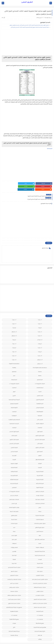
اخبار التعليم (40, 374)
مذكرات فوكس (40, 585)
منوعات (14, 617)
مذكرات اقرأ (40, 565)
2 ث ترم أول (14, 330)
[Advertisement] (27, 42)
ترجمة (40, 505)
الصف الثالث (14, 430)
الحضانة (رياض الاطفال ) (14, 414)
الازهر (14, 386)
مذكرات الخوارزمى (40, 569)
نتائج (14, 621)
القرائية (40, 458)
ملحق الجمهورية (14, 605)
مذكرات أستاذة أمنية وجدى (14, 561)
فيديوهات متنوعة (40, 541)
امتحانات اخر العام (40, 486)
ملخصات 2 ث (14, 609)
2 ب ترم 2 (40, 326)
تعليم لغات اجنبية (14, 505)
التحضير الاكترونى (40, 394)
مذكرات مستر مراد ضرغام (40, 601)
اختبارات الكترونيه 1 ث (14, 378)
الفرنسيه (14, 450)
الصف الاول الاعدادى (14, 426)
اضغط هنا (50, 149)
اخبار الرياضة (14, 374)
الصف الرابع (40, 446)
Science (40, 366)
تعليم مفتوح (14, 509)
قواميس (14, 545)
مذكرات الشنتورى (14, 569)
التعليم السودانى (40, 402)
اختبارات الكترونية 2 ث (40, 378)
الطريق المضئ (27, 2)
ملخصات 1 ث (40, 609)
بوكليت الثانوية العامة (14, 501)
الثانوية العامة (14, 402)
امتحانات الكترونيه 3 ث (14, 486)
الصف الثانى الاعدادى (14, 438)
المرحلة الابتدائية (40, 478)
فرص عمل (14, 533)
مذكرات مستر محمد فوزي (14, 597)
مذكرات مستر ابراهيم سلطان (14, 589)
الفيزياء (14, 454)
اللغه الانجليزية (40, 474)
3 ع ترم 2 (14, 342)
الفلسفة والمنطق (40, 454)
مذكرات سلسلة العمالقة (40, 581)
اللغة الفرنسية (14, 470)
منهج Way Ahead (40, 617)
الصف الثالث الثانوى (14, 434)
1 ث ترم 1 (40, 318)
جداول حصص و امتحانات (40, 517)
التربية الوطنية (40, 398)
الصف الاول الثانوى (40, 430)
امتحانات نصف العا (40, 494)
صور (40, 529)
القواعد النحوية (14, 458)
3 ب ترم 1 (14, 338)
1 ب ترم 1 (40, 314)
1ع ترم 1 (40, 322)
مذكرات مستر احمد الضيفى (40, 593)
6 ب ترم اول (40, 358)
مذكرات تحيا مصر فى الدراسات (40, 577)
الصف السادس (14, 446)
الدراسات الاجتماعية (14, 418)
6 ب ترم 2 (14, 354)
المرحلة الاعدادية (14, 478)
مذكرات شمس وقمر (14, 581)
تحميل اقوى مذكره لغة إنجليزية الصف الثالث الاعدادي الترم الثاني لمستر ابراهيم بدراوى (29, 25)
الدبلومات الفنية (40, 418)
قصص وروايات (14, 541)
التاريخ (14, 390)
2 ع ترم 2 (40, 338)
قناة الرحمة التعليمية (40, 545)
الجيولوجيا (14, 410)
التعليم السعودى (14, 398)
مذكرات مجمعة (14, 585)
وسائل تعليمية (14, 629)
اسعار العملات (40, 382)
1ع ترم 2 (14, 322)
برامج (40, 501)
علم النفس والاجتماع (40, 533)
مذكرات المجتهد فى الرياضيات (14, 573)
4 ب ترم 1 (14, 346)
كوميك (14, 553)
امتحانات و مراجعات (40, 498)
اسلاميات (14, 382)
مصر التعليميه (40, 605)
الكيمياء (40, 462)
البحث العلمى (40, 390)
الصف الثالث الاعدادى (40, 434)
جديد (14, 521)
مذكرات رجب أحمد (14, 577)
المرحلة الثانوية (40, 482)
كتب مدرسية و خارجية (40, 549)
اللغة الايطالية (14, 466)
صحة (14, 525)
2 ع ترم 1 (14, 334)
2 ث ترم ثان (40, 334)
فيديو (40, 537)
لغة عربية (14, 557)
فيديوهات (14, 537)
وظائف (40, 633)
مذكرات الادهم (14, 565)
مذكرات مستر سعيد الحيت (14, 593)
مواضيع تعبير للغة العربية (40, 621)
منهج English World (14, 613)
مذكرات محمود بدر (40, 589)
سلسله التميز (40, 525)
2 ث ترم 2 (40, 330)
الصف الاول (40, 426)
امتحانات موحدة (40, 490)
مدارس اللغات (40, 561)
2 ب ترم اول (14, 326)
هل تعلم (40, 629)
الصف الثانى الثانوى (40, 442)
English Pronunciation (14, 358)
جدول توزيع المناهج (40, 521)
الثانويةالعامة (40, 406)
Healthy (14, 362)
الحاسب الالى (40, 414)
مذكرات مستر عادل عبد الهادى (40, 597)
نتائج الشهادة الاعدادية (40, 625)
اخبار (14, 370)
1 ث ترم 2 (14, 318)
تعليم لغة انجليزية (40, 509)
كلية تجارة (14, 549)
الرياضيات (40, 422)
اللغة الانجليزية (40, 466)
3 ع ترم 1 (40, 346)
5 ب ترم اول (40, 354)
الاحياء (40, 386)
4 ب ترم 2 (40, 350)
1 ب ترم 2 (14, 314)
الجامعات (14, 406)
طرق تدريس (14, 529)
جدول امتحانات (14, 517)
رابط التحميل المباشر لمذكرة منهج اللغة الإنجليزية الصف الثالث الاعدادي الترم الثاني (30, 27)
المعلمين (14, 482)
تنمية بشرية (14, 513)
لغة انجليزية (40, 557)
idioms (40, 370)
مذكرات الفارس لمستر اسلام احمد (40, 573)
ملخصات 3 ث (40, 613)
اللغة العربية (40, 470)
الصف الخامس (14, 442)
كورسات (40, 553)
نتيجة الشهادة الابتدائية (14, 625)
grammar (14, 366)
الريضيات (14, 422)
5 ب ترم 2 (14, 350)
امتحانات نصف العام (14, 494)
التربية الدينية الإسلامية (14, 394)
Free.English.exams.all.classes (40, 362)
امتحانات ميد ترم (14, 490)
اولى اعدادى (14, 498)
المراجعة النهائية (14, 474)
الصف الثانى (40, 438)
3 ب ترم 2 (40, 342)
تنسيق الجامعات (40, 513)
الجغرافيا (40, 410)
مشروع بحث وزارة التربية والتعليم (14, 601)
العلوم (40, 450)
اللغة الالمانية (14, 462)
